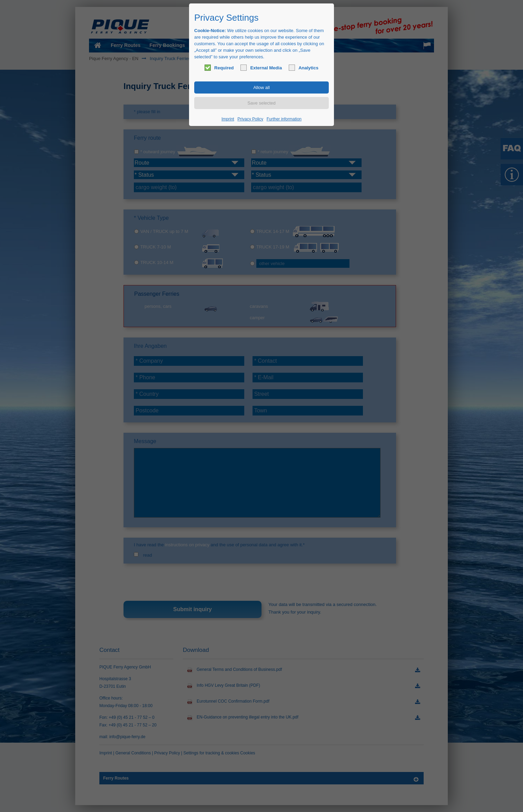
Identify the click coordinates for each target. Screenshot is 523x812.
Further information (284, 119)
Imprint (228, 119)
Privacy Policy (250, 119)
